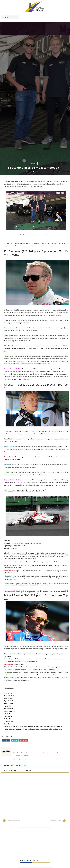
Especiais (33, 528)
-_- (27, 537)
